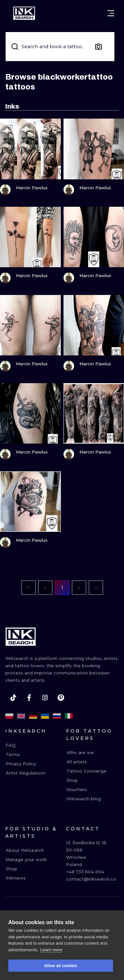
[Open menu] (111, 13)
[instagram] (45, 698)
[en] (21, 716)
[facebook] (29, 698)
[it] (69, 716)
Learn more (51, 951)
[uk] (45, 716)
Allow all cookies (61, 967)
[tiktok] (13, 698)
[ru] (57, 716)
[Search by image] (99, 47)
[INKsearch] (24, 13)
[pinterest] (61, 698)
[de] (33, 716)
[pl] (9, 716)
